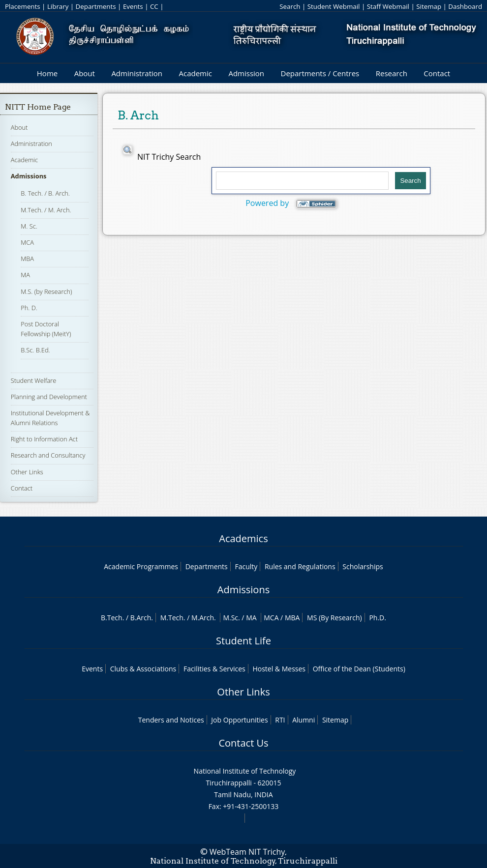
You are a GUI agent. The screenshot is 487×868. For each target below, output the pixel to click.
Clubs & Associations (143, 669)
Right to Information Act (44, 439)
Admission (246, 73)
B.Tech (112, 618)
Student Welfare (34, 380)
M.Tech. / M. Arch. (46, 210)
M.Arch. (204, 618)
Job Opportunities (239, 720)
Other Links (27, 472)
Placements (23, 6)
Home (47, 73)
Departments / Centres (320, 73)
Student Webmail (334, 6)
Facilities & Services (214, 669)
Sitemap (429, 6)
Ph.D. (378, 618)
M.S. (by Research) (46, 291)
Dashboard (465, 6)
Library (58, 6)
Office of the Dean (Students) (359, 669)
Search (290, 6)
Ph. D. (29, 308)
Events (133, 6)
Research (392, 73)
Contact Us (243, 743)
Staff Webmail (388, 6)
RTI (280, 720)
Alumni (304, 720)
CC (154, 6)
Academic (195, 73)
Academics (243, 538)
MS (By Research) (335, 618)
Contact (437, 73)
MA (25, 275)
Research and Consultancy (48, 455)
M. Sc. (29, 226)
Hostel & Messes (279, 669)
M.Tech (172, 618)
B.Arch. (142, 618)
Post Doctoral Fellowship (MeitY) (46, 329)
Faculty (246, 566)
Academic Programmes (141, 566)
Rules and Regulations (300, 566)
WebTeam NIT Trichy (247, 852)
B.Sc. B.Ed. (35, 350)
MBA (27, 259)
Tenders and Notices (171, 720)
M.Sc (230, 618)
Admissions (29, 176)
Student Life (243, 641)
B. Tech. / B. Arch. (45, 193)
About (85, 73)
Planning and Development (49, 397)
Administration (137, 73)
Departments (96, 6)
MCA (27, 242)
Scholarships (363, 566)
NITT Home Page (38, 107)
